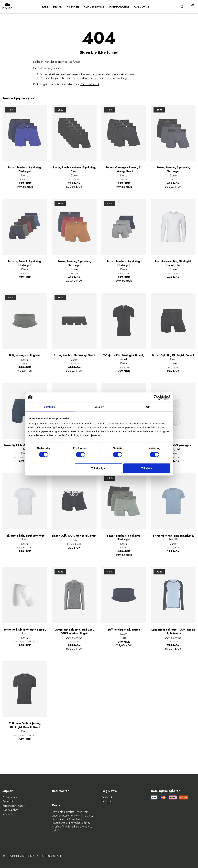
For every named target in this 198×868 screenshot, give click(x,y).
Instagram (106, 802)
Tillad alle (147, 468)
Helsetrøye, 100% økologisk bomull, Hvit (173, 447)
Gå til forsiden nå (90, 84)
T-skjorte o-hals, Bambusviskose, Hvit (25, 538)
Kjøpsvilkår (8, 802)
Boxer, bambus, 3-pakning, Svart (74, 355)
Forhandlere (119, 7)
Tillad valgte (99, 468)
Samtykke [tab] (50, 407)
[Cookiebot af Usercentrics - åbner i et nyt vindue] (156, 397)
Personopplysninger (13, 806)
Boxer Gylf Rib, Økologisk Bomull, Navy (25, 447)
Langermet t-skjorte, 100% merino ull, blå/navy (173, 632)
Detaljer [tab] (99, 407)
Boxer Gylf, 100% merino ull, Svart (74, 536)
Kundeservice (94, 7)
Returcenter (60, 791)
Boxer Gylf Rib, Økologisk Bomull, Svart (173, 357)
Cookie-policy (10, 810)
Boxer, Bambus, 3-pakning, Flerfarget (173, 169)
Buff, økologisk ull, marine (124, 630)
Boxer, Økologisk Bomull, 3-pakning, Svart (124, 169)
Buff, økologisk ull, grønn (25, 355)
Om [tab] (148, 407)
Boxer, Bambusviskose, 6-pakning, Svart (74, 169)
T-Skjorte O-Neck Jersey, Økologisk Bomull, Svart (25, 725)
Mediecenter (9, 814)
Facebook (107, 797)
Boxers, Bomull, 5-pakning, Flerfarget (25, 263)
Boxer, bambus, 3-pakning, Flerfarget (25, 169)
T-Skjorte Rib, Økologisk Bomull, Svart (124, 357)
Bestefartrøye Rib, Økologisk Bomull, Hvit (173, 263)
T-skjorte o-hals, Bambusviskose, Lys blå (173, 538)
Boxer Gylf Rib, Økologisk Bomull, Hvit (25, 632)
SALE (45, 7)
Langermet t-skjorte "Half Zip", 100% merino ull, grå (74, 632)
